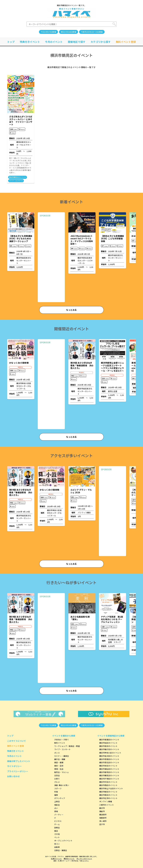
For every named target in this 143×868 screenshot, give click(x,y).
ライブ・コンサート (16, 181)
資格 (56, 811)
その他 (57, 834)
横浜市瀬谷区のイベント (109, 769)
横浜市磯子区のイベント (109, 749)
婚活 (56, 831)
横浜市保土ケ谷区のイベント (111, 788)
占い (56, 808)
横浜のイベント (69, 859)
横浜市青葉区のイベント (109, 740)
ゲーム (57, 824)
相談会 (57, 805)
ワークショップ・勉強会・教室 (67, 746)
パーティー (59, 815)
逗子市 (102, 824)
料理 (56, 792)
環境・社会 (59, 769)
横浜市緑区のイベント (108, 792)
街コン (57, 844)
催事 (56, 795)
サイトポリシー (15, 766)
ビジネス (58, 821)
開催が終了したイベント (19, 761)
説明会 (57, 828)
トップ (11, 42)
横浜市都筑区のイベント (109, 772)
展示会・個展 (60, 759)
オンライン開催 (106, 801)
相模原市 (103, 818)
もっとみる (71, 310)
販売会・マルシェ (62, 772)
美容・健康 (59, 762)
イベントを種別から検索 (64, 736)
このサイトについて (17, 741)
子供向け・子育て (62, 740)
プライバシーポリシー (18, 771)
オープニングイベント (63, 841)
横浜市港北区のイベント (109, 762)
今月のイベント (54, 42)
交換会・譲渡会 (61, 850)
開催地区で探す (77, 42)
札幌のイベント (56, 859)
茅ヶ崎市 (103, 821)
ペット (57, 837)
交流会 (57, 775)
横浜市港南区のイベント (109, 759)
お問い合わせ (13, 776)
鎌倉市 (102, 811)
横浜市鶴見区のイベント (18, 177)
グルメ (57, 782)
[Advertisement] (51, 260)
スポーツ (58, 788)
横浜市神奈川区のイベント (110, 753)
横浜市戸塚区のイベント (109, 779)
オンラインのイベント (84, 859)
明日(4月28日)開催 (69, 32)
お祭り (57, 779)
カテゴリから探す (101, 42)
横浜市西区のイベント (108, 785)
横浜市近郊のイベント (108, 798)
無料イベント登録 (126, 42)
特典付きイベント (30, 42)
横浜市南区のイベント (108, 795)
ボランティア (60, 798)
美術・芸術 (59, 766)
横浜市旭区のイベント (108, 743)
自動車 (57, 847)
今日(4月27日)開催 (48, 32)
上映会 (57, 801)
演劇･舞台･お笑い (62, 785)
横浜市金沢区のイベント (109, 756)
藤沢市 (102, 808)
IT (55, 818)
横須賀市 (103, 815)
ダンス (57, 753)
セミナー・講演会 (62, 756)
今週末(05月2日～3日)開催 (92, 32)
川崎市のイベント (107, 805)
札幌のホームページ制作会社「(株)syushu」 (74, 861)
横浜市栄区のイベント (108, 766)
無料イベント (60, 743)
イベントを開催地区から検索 (111, 736)
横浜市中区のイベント (108, 782)
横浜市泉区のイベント (108, 746)
